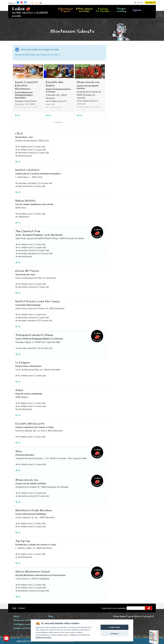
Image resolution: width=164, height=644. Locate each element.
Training (103, 10)
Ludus (18, 9)
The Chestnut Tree (28, 231)
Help (14, 608)
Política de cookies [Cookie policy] (43, 637)
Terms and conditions (24, 620)
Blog (51, 617)
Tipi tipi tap (23, 541)
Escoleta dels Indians (55, 84)
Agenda (137, 10)
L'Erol (19, 134)
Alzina (19, 390)
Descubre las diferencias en (29, 641)
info (18, 115)
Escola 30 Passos (27, 271)
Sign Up (151, 3)
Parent (121, 10)
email (130, 608)
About (17, 617)
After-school (84, 10)
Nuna (19, 451)
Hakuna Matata (25, 201)
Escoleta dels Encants (30, 424)
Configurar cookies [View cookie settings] (23, 624)
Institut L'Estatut (27, 170)
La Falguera (23, 363)
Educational (66, 10)
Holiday (23, 628)
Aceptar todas (114, 627)
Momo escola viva (88, 82)
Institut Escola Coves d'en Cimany (38, 301)
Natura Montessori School (33, 572)
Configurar (114, 634)
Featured (59, 122)
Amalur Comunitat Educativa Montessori (26, 86)
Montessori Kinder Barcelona (34, 510)
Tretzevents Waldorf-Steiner (34, 335)
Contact (22, 608)
